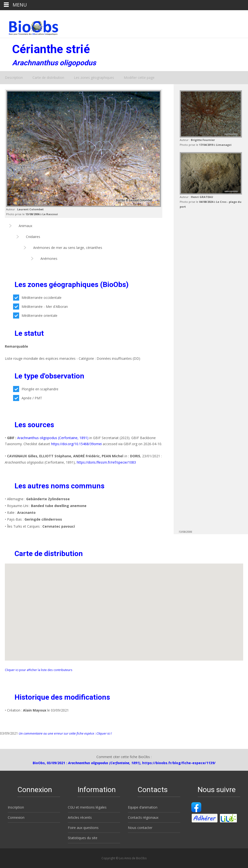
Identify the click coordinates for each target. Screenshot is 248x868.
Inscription (16, 807)
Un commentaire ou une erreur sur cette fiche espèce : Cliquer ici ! (65, 733)
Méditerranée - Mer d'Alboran (40, 307)
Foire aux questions (83, 828)
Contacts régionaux (143, 817)
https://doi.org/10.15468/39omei (76, 444)
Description (14, 78)
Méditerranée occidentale (37, 298)
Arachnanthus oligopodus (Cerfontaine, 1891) (53, 438)
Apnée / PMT (28, 398)
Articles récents (80, 817)
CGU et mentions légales (87, 807)
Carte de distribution (48, 78)
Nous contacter (140, 828)
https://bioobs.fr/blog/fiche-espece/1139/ (179, 763)
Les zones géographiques (94, 78)
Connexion (16, 817)
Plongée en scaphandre (36, 389)
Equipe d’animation (143, 807)
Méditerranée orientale (35, 315)
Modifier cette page (139, 78)
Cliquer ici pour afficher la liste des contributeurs (39, 670)
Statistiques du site (83, 838)
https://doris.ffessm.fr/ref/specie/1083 (106, 462)
